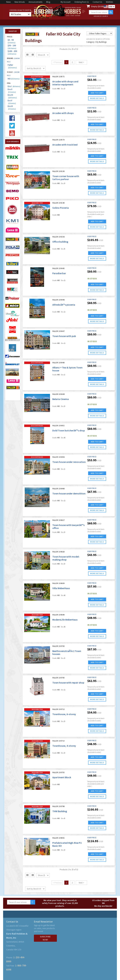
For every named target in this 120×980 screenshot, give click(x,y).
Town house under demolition (69, 493)
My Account (66, 2)
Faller (12, 66)
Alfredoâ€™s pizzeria (64, 305)
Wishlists (109, 2)
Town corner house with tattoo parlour (66, 178)
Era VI (12, 108)
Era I (14, 86)
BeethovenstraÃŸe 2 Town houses (67, 652)
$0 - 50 (11, 41)
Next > (81, 62)
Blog (48, 2)
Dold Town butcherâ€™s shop (69, 430)
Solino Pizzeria (61, 208)
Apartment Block (62, 777)
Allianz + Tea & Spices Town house (67, 369)
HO (14, 79)
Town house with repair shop (68, 683)
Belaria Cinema (61, 399)
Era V (12, 102)
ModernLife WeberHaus (65, 620)
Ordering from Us (82, 2)
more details (97, 98)
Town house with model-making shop (66, 558)
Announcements (35, 2)
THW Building (60, 811)
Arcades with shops (63, 113)
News (8, 2)
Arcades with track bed (65, 145)
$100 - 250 (13, 52)
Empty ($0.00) (97, 6)
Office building (60, 242)
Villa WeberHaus (61, 588)
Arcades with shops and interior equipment (65, 83)
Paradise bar (59, 273)
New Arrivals (20, 2)
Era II (12, 91)
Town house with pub (64, 336)
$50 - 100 (12, 47)
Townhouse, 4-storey (64, 746)
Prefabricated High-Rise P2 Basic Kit (67, 844)
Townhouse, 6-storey (64, 714)
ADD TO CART (97, 93)
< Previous (57, 62)
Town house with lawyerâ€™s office (68, 526)
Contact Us (97, 2)
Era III (12, 96)
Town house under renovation (69, 462)
